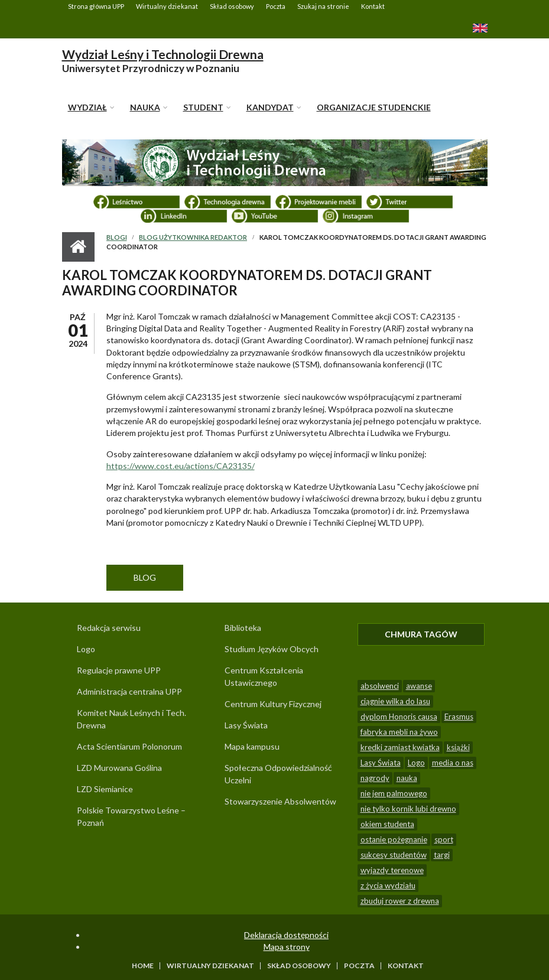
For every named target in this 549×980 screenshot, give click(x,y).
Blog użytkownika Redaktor (193, 237)
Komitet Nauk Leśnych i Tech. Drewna (131, 719)
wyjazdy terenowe (392, 870)
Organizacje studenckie (374, 107)
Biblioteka (243, 628)
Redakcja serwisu (109, 628)
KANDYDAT (270, 107)
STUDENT (203, 107)
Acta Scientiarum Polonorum (129, 746)
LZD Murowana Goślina (119, 768)
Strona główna (78, 247)
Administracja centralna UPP (129, 691)
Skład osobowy (232, 6)
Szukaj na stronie (323, 6)
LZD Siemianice (105, 789)
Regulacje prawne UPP (119, 670)
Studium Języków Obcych (272, 649)
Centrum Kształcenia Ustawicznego (264, 676)
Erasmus (459, 717)
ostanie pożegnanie (394, 839)
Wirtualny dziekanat (167, 6)
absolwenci (380, 686)
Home (143, 966)
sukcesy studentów (394, 855)
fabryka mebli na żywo (399, 732)
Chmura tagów (435, 634)
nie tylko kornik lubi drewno (408, 809)
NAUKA (145, 107)
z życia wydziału (388, 885)
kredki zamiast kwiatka (400, 747)
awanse (419, 686)
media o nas (453, 763)
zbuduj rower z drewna (400, 901)
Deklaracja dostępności (286, 935)
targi (442, 855)
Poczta (276, 6)
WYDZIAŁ (87, 107)
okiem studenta (387, 824)
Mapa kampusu (252, 746)
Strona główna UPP (96, 6)
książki (458, 747)
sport (444, 839)
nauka (407, 778)
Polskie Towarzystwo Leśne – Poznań (131, 816)
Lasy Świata (246, 725)
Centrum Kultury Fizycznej (273, 704)
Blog (145, 577)
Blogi (117, 237)
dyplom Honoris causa (399, 717)
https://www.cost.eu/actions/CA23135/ (181, 466)
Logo (86, 649)
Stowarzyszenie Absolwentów (280, 801)
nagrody (375, 778)
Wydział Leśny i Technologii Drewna (163, 54)
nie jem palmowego (394, 793)
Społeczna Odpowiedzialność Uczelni (278, 774)
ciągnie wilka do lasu (395, 701)
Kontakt (373, 6)
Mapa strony (287, 947)
